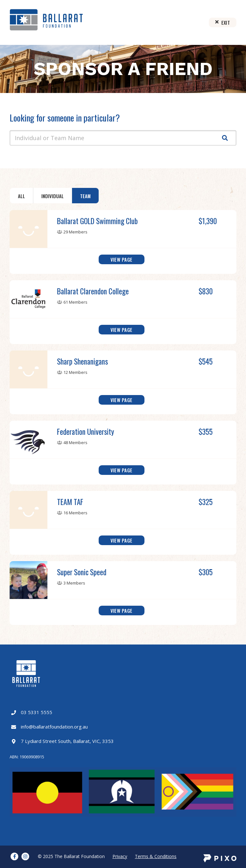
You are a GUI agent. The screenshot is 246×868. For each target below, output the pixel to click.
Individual (53, 196)
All (21, 196)
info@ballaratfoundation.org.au (54, 727)
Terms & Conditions (156, 856)
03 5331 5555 (37, 712)
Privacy (120, 856)
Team (85, 196)
